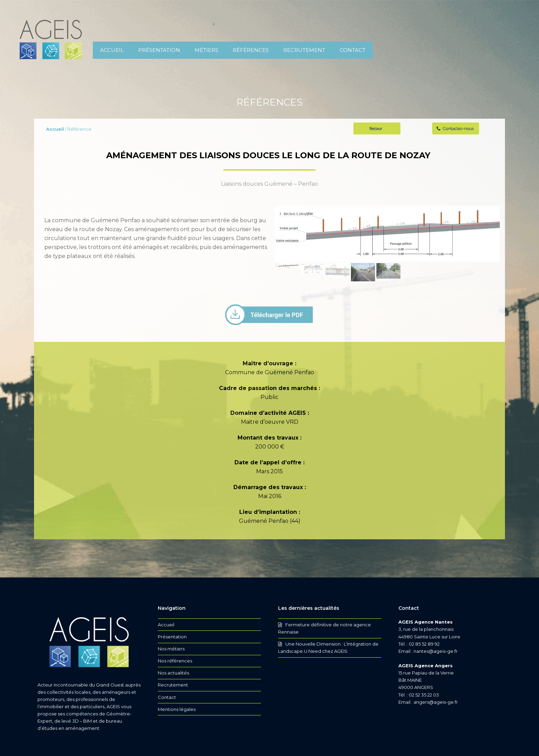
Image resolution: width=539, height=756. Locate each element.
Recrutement (173, 685)
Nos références (175, 661)
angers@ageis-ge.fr (436, 702)
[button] (287, 275)
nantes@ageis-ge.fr (436, 651)
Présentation (172, 637)
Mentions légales (177, 709)
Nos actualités (173, 673)
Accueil (166, 625)
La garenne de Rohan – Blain (470, 567)
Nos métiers (171, 649)
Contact (167, 697)
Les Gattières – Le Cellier (64, 567)
